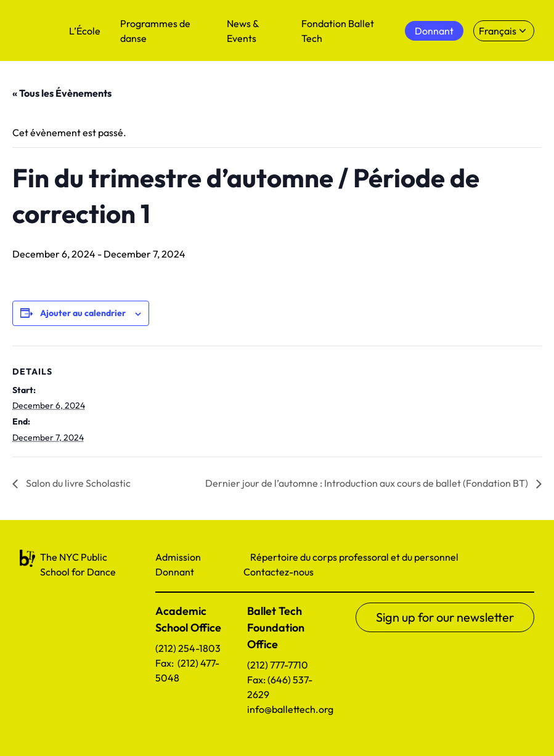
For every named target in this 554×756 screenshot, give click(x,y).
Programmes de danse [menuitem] (155, 31)
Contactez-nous (279, 572)
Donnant (175, 572)
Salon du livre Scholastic (77, 483)
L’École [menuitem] (85, 31)
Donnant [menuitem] (434, 31)
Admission (178, 557)
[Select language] (504, 31)
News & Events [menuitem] (243, 31)
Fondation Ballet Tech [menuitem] (338, 31)
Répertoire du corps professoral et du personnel (354, 557)
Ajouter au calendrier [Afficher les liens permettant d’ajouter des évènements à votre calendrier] (83, 313)
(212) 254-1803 (188, 648)
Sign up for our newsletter (445, 617)
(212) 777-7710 (278, 665)
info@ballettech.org (290, 709)
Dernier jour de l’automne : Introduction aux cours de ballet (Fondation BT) (368, 483)
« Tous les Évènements (62, 93)
